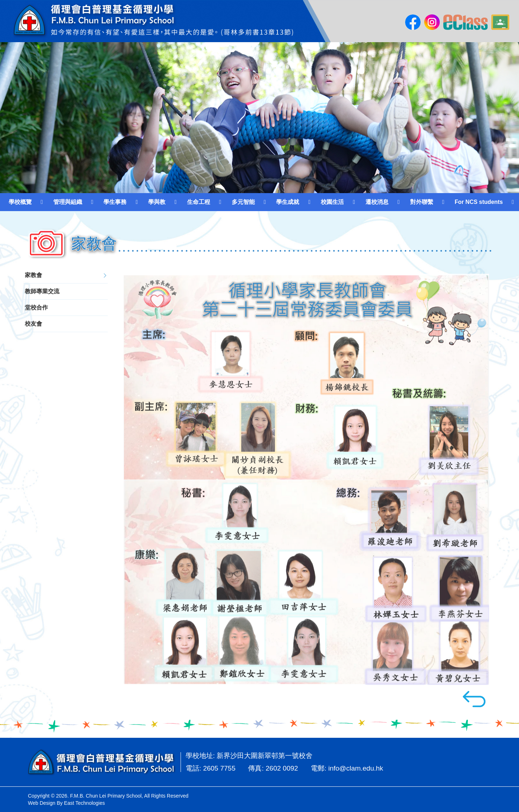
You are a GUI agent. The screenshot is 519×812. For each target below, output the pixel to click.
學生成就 (288, 202)
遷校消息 (377, 202)
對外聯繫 (422, 202)
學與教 (157, 202)
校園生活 (332, 202)
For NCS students (479, 202)
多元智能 (243, 202)
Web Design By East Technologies (67, 803)
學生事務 (115, 202)
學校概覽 (20, 202)
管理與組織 (68, 202)
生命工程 (199, 202)
